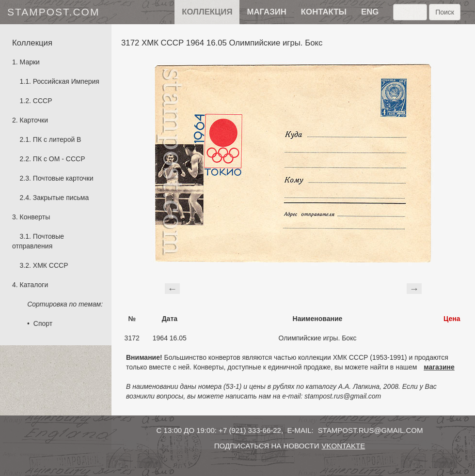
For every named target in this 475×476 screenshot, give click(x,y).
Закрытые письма (61, 198)
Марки (30, 62)
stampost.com (53, 12)
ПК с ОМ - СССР (59, 159)
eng (370, 12)
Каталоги (34, 285)
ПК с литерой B (57, 139)
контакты (324, 12)
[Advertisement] (293, 287)
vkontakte (343, 446)
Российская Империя (66, 81)
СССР (43, 101)
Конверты (35, 217)
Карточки (34, 120)
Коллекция (207, 12)
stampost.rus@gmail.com (371, 430)
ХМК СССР (51, 265)
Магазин (266, 12)
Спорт (43, 323)
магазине (439, 367)
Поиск (445, 12)
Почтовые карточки (63, 178)
